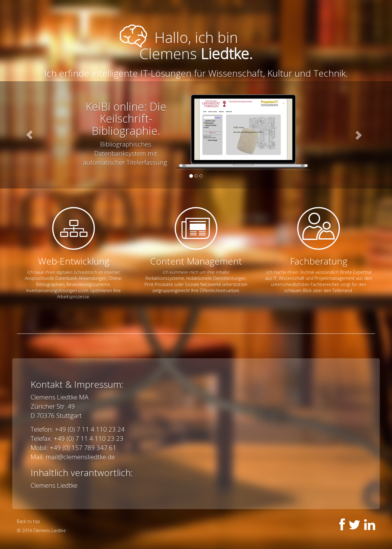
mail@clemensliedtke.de (80, 457)
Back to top (28, 521)
